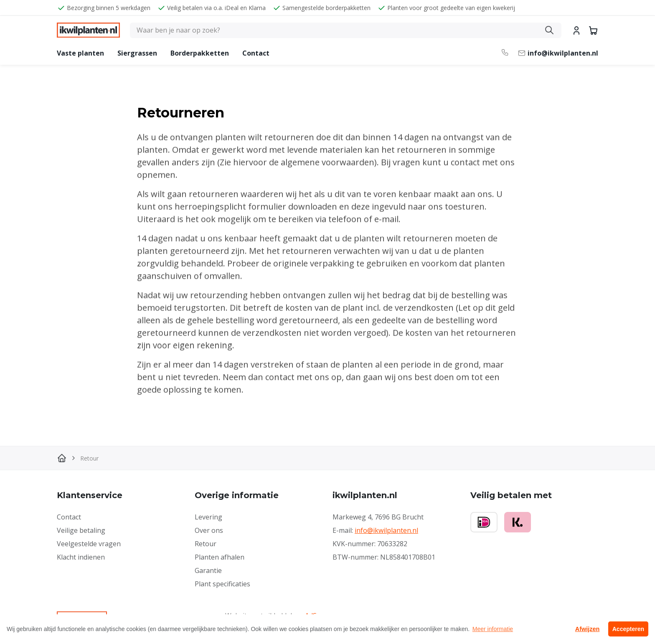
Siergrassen (137, 53)
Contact (256, 53)
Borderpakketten (200, 53)
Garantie (208, 570)
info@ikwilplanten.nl (386, 530)
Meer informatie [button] (493, 629)
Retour (206, 544)
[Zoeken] (346, 30)
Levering (208, 517)
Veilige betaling (81, 530)
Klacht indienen (81, 557)
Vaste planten (80, 53)
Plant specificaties (222, 584)
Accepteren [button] (628, 629)
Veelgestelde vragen (89, 544)
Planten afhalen (220, 557)
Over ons (209, 530)
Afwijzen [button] (587, 629)
